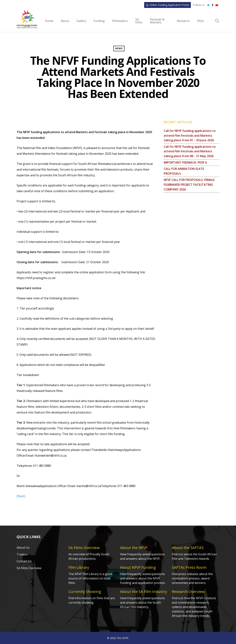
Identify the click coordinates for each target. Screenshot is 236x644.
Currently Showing (85, 592)
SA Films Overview (29, 568)
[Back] (21, 496)
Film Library (79, 567)
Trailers (22, 554)
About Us (23, 548)
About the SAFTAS (188, 548)
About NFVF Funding (138, 567)
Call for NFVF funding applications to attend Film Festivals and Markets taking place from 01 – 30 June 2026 (190, 135)
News (119, 48)
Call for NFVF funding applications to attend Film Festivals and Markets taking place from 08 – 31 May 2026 (190, 151)
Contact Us (24, 561)
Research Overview (188, 592)
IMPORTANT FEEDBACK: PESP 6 (185, 162)
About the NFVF (134, 548)
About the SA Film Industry (144, 592)
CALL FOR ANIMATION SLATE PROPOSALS (184, 171)
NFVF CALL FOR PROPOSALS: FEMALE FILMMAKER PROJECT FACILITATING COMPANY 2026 (189, 185)
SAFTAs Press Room (189, 567)
